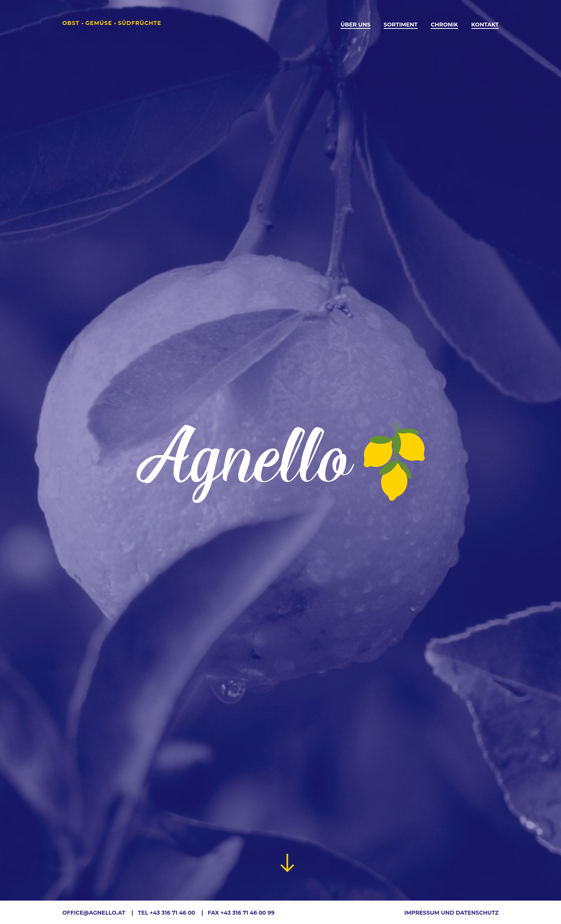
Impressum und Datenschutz (452, 913)
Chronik (445, 25)
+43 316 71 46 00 (172, 913)
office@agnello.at (94, 913)
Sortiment (401, 25)
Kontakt (485, 25)
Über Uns (355, 25)
